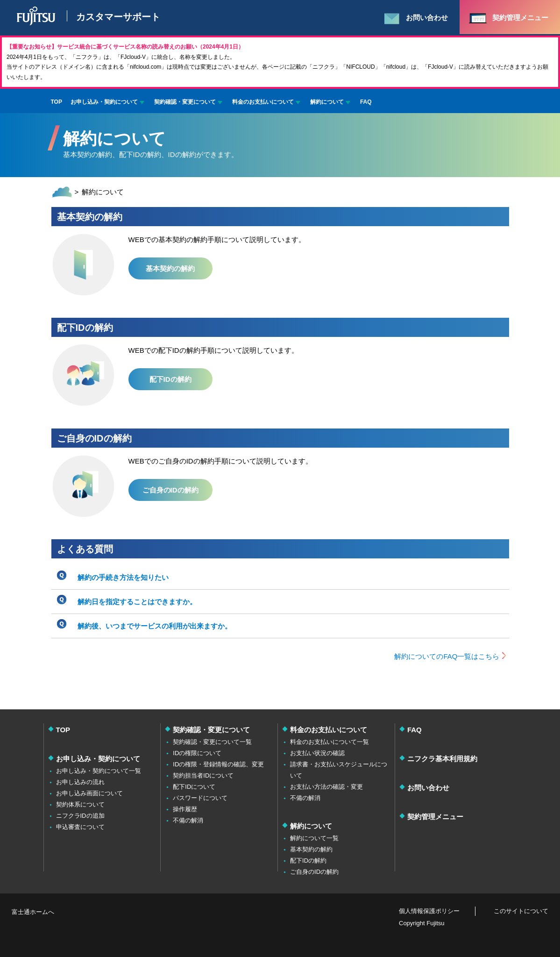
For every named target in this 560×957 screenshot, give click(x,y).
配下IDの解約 (170, 379)
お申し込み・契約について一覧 (99, 771)
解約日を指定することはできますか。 (137, 602)
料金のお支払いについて (263, 102)
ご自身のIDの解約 (170, 490)
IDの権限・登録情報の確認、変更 (218, 764)
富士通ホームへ (33, 912)
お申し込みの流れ (80, 782)
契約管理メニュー (435, 817)
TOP (57, 102)
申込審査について (80, 827)
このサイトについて (521, 911)
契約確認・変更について (185, 102)
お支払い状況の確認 (317, 753)
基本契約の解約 (170, 268)
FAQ (366, 102)
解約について (327, 102)
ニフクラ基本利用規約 (442, 759)
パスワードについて (200, 798)
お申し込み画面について (89, 793)
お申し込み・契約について (104, 102)
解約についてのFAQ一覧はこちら (447, 656)
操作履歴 (185, 809)
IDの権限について (197, 753)
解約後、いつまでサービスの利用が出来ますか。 (155, 626)
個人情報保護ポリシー (429, 911)
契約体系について (80, 804)
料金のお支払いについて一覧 (330, 742)
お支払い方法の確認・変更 (326, 787)
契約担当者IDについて (203, 775)
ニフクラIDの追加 (80, 816)
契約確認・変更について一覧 (212, 742)
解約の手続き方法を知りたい (123, 577)
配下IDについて (194, 787)
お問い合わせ (428, 788)
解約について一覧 (314, 838)
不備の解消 (188, 820)
